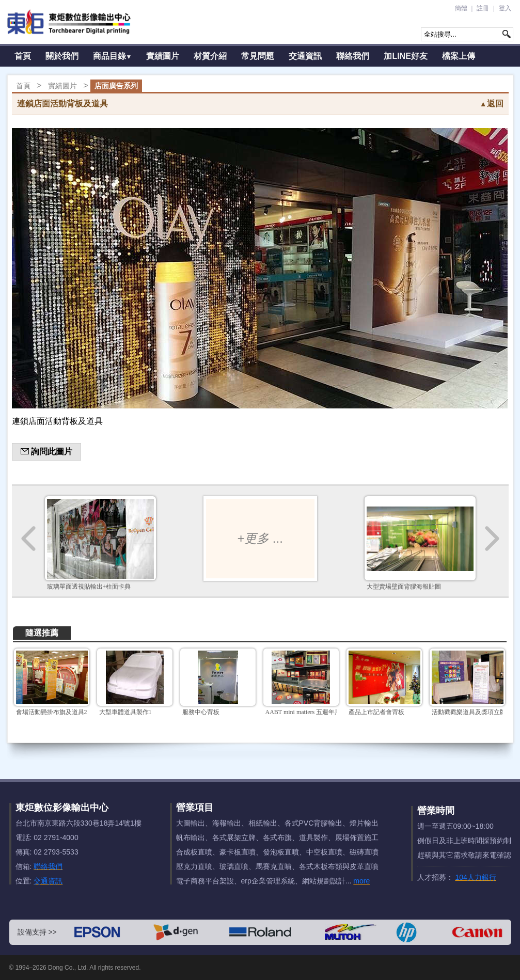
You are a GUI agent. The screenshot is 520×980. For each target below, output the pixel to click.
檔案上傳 (459, 56)
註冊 (483, 8)
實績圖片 (163, 56)
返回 (492, 104)
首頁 (23, 56)
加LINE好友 (405, 56)
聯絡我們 (353, 56)
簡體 (461, 8)
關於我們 (62, 56)
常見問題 (258, 56)
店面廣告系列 (116, 86)
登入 (505, 8)
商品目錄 (113, 56)
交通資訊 (305, 56)
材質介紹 (210, 56)
